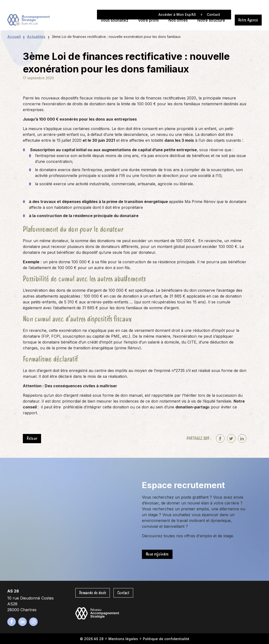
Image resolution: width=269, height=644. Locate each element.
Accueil (14, 37)
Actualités (36, 37)
